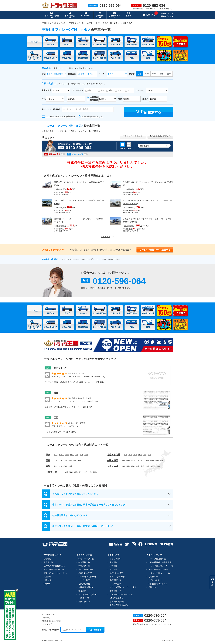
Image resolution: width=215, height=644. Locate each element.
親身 (56, 393)
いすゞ (54, 401)
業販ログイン (166, 16)
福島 (95, 472)
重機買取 (113, 562)
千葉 (72, 455)
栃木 (81, 455)
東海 (48, 466)
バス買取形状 (115, 584)
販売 (48, 368)
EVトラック (86, 14)
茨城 (77, 455)
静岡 (65, 466)
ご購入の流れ (84, 584)
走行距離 (94, 97)
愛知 (56, 466)
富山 (135, 455)
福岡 (123, 466)
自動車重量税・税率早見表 (160, 562)
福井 (130, 455)
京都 (65, 460)
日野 (53, 426)
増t (162, 74)
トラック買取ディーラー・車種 (123, 587)
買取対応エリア (116, 573)
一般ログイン (166, 13)
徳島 (147, 460)
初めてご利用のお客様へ (54, 566)
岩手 (76, 472)
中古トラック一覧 (86, 559)
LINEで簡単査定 (116, 598)
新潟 (140, 455)
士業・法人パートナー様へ (55, 573)
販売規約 (82, 591)
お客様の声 (153, 577)
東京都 (83, 423)
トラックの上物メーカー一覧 (161, 566)
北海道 (88, 398)
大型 (169, 74)
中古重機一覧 (84, 562)
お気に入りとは (155, 580)
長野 (149, 455)
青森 (71, 472)
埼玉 (67, 455)
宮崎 (147, 466)
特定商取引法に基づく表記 (52, 621)
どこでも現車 (84, 580)
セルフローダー (88, 259)
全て (139, 74)
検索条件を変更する (160, 136)
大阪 (56, 460)
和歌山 (81, 460)
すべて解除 (93, 131)
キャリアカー (114, 259)
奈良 (75, 460)
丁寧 (56, 417)
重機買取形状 (115, 580)
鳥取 (123, 460)
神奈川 (61, 455)
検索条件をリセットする (92, 116)
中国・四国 (112, 460)
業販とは (152, 587)
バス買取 (113, 566)
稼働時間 (94, 100)
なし (130, 90)
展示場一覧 (48, 562)
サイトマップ (47, 624)
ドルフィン (61, 426)
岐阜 (60, 466)
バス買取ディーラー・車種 (121, 594)
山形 (90, 472)
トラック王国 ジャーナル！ (160, 573)
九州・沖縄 (112, 466)
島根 (128, 460)
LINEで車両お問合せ (87, 577)
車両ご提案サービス (87, 569)
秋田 (85, 472)
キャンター (67, 377)
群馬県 (81, 374)
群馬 (86, 455)
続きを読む (101, 382)
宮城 (81, 472)
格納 (102, 90)
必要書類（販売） (86, 587)
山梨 (145, 455)
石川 (125, 455)
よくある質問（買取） (119, 605)
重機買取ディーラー (118, 591)
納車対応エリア (85, 573)
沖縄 (159, 466)
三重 (70, 466)
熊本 (138, 466)
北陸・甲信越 (114, 455)
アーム (120, 90)
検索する (95, 630)
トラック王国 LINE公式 (158, 569)
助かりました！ (61, 368)
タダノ (81, 131)
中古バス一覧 (84, 566)
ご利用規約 (46, 618)
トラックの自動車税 (157, 559)
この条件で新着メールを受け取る (61, 116)
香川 (152, 460)
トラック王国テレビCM (54, 569)
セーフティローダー (70, 259)
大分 (142, 466)
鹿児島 (153, 466)
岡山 (133, 460)
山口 (142, 460)
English (47, 584)
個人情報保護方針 (48, 614)
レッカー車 (101, 259)
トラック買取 (115, 559)
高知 (162, 460)
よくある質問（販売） (88, 594)
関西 (48, 460)
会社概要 (47, 559)
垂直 (111, 90)
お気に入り (149, 15)
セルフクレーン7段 (66, 131)
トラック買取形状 (117, 577)
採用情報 (47, 577)
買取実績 (113, 569)
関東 (48, 455)
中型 (154, 74)
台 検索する (149, 112)
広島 (138, 460)
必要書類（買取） (117, 602)
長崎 (133, 466)
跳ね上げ (92, 90)
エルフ (61, 401)
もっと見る (107, 237)
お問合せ (47, 580)
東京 (56, 455)
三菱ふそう (56, 377)
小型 (147, 74)
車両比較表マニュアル (158, 584)
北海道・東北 (53, 472)
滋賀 (70, 460)
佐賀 (128, 466)
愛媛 (157, 460)
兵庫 (60, 460)
